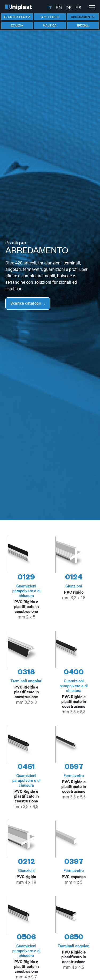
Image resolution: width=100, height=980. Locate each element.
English (59, 9)
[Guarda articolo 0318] (26, 673)
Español (78, 9)
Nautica (50, 26)
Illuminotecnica (17, 17)
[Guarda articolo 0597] (74, 768)
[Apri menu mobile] (92, 7)
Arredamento (83, 17)
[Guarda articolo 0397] (74, 853)
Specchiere (50, 17)
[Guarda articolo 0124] (74, 579)
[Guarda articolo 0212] (26, 853)
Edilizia (17, 26)
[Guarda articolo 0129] (26, 579)
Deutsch (69, 9)
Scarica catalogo (28, 303)
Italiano (50, 9)
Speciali (83, 26)
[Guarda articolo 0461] (26, 768)
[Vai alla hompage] (19, 7)
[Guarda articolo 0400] (74, 673)
